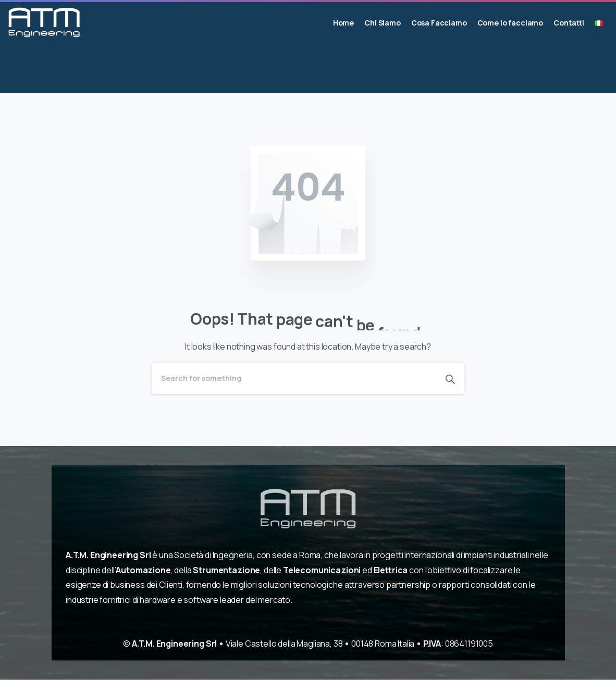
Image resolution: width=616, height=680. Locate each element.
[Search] (294, 378)
